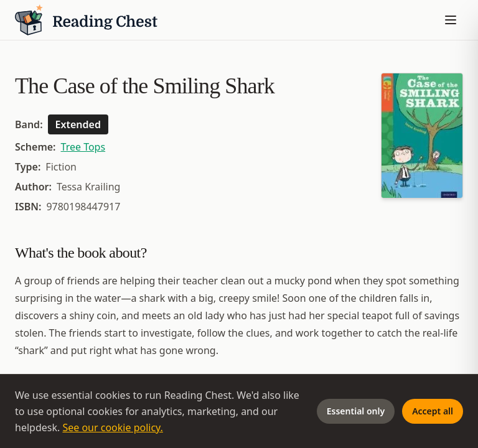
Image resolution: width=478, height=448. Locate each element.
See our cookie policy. (113, 427)
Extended (78, 124)
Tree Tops (83, 147)
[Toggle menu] (451, 20)
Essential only (356, 411)
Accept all (433, 411)
